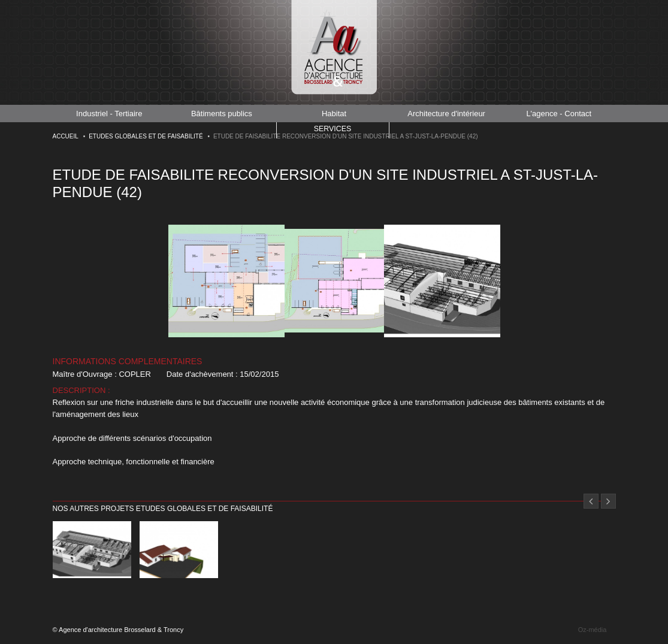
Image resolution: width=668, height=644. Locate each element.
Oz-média (593, 630)
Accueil (66, 136)
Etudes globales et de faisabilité (146, 136)
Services (333, 130)
